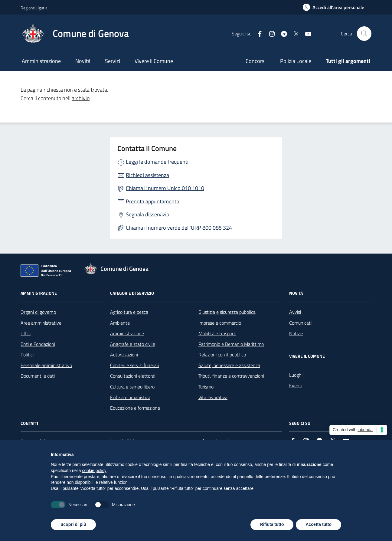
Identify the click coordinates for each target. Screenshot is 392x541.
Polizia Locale (296, 61)
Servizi (113, 61)
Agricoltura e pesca (129, 312)
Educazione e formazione (135, 408)
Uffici (26, 333)
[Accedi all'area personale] (333, 7)
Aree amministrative (41, 323)
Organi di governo (38, 312)
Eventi (296, 385)
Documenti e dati (38, 376)
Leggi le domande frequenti (157, 162)
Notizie (296, 333)
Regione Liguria (34, 8)
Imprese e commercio (220, 323)
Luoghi (296, 375)
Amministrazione (41, 61)
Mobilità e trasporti (217, 333)
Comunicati (300, 323)
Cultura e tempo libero (132, 387)
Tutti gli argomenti (348, 61)
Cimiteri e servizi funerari (135, 365)
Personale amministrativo (46, 365)
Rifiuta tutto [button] (272, 524)
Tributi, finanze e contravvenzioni (231, 376)
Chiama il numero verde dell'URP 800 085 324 (179, 228)
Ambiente (120, 323)
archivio (81, 98)
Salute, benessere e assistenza (229, 365)
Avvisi (295, 312)
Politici (27, 355)
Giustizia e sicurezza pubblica (227, 312)
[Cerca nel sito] (364, 34)
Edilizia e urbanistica (130, 397)
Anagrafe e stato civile (133, 344)
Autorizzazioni (124, 355)
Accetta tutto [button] (318, 524)
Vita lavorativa (213, 397)
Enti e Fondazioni (38, 344)
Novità (83, 61)
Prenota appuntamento (153, 201)
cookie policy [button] (94, 471)
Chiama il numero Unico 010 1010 (165, 188)
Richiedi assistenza (147, 175)
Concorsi (256, 61)
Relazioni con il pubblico (222, 355)
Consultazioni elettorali (133, 376)
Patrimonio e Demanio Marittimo (231, 344)
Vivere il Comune (154, 61)
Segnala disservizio (148, 214)
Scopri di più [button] (73, 524)
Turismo (206, 387)
